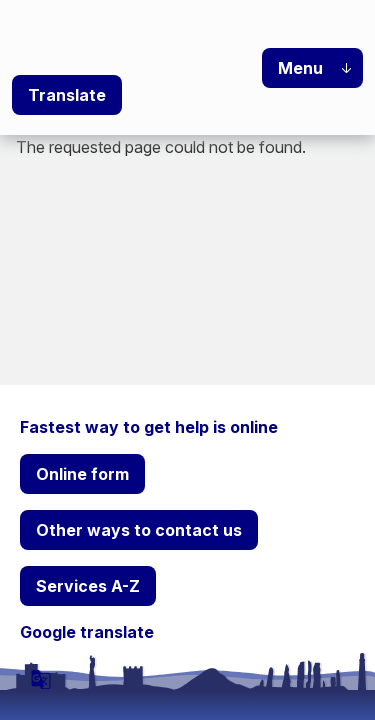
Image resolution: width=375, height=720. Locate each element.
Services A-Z (88, 586)
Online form (82, 474)
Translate (67, 95)
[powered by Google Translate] (41, 679)
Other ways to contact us (139, 530)
